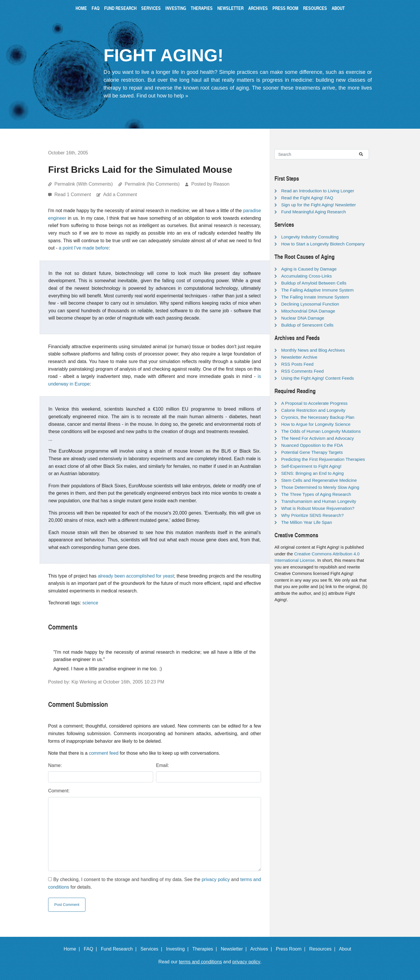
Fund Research (120, 8)
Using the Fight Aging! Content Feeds (317, 378)
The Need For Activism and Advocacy (317, 438)
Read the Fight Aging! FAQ (307, 198)
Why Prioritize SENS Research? (312, 515)
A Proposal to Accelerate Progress (314, 403)
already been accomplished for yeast (136, 576)
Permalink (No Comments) (152, 184)
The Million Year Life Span (307, 522)
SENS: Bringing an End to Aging (312, 473)
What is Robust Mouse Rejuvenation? (318, 508)
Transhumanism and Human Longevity (319, 501)
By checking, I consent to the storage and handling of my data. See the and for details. (155, 883)
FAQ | (92, 949)
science (90, 603)
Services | (153, 949)
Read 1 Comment (73, 195)
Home (81, 8)
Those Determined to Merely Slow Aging (320, 487)
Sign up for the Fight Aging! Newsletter (318, 205)
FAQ (96, 8)
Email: (162, 765)
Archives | (262, 949)
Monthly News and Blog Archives (313, 350)
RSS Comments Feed (302, 371)
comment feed (104, 753)
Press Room (285, 8)
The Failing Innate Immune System (315, 297)
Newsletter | (235, 949)
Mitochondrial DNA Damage (308, 311)
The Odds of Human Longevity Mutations (321, 431)
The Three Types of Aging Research (316, 494)
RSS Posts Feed (297, 364)
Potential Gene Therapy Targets (312, 452)
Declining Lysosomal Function (310, 304)
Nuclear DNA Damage (303, 318)
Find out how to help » (162, 96)
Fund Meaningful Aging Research (314, 212)
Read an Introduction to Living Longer (318, 191)
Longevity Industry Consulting (310, 237)
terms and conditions (200, 962)
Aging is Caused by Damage (309, 269)
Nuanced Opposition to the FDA (312, 445)
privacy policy (216, 879)
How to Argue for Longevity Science (316, 424)
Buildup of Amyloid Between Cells (314, 283)
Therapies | (206, 949)
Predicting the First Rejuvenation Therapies (323, 459)
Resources (315, 8)
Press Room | (292, 949)
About (338, 8)
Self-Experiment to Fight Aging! (311, 466)
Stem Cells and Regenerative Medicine (319, 480)
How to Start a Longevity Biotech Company (323, 244)
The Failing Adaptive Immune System (317, 290)
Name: (55, 765)
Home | (73, 949)
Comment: (59, 791)
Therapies (202, 8)
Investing (176, 8)
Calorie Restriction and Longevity (313, 410)
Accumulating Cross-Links (306, 276)
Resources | (323, 949)
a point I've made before (84, 248)
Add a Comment (120, 195)
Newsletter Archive (299, 357)
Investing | (178, 949)
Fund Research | (120, 949)
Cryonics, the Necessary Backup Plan (318, 417)
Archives (258, 8)
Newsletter (230, 8)
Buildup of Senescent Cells (307, 325)
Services (151, 8)
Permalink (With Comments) (83, 184)
